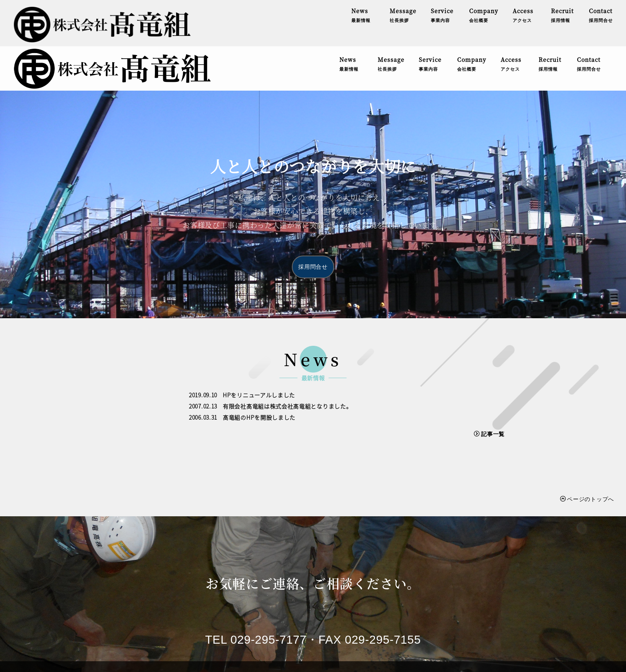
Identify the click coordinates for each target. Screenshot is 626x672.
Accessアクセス (511, 21)
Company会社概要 (472, 21)
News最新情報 (349, 21)
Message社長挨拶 (391, 21)
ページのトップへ (587, 454)
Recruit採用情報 (550, 21)
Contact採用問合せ (589, 21)
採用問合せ (313, 222)
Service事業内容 (430, 21)
